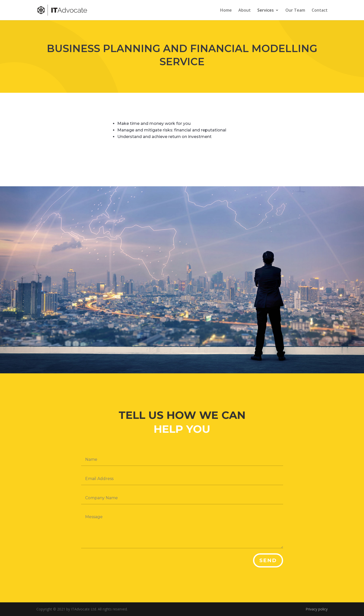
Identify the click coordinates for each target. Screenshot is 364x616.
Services (266, 11)
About (245, 11)
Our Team (295, 11)
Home (226, 11)
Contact (320, 11)
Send (268, 560)
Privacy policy (317, 609)
